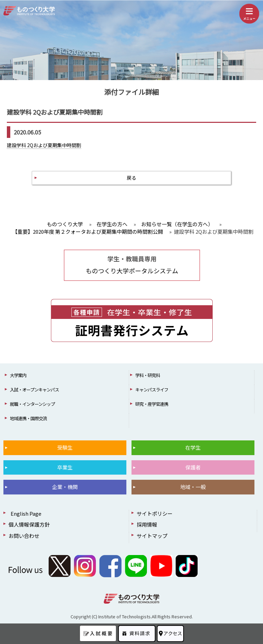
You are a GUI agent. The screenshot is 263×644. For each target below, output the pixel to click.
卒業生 (65, 467)
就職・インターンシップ (32, 404)
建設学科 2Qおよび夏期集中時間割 (44, 145)
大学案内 (18, 375)
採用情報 (147, 524)
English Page (25, 513)
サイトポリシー (155, 513)
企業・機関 (65, 487)
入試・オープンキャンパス (34, 390)
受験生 (65, 447)
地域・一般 (193, 487)
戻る (131, 178)
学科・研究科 (148, 375)
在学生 (193, 447)
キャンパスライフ (152, 390)
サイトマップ (152, 536)
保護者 (193, 467)
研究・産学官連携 (152, 404)
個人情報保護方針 (29, 524)
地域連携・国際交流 (28, 418)
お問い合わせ (24, 536)
